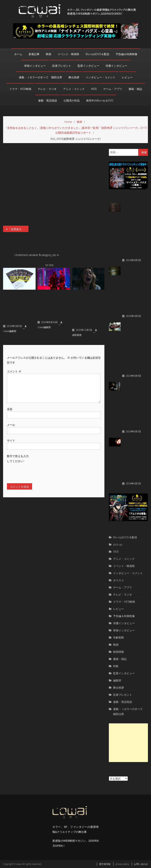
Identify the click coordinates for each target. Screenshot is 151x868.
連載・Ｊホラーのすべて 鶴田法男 (40, 77)
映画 (49, 54)
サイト (11, 440)
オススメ (119, 580)
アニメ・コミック (74, 89)
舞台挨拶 (74, 77)
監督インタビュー (88, 66)
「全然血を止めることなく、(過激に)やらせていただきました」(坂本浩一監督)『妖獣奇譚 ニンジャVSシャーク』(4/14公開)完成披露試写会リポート (18, 229)
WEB (94, 89)
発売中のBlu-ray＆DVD (100, 101)
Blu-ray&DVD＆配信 (97, 54)
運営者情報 (105, 864)
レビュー (127, 77)
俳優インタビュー (116, 66)
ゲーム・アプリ (113, 89)
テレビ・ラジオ (47, 89)
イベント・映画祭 (68, 54)
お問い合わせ (141, 864)
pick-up (118, 544)
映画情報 (119, 652)
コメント (14, 371)
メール (11, 425)
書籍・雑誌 (135, 89)
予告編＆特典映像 (126, 54)
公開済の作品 (72, 101)
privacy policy (122, 864)
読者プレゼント (62, 66)
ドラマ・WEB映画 (20, 89)
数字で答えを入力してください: (18, 458)
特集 (116, 666)
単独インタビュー (35, 66)
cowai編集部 (10, 331)
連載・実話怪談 (48, 101)
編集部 (117, 680)
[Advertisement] (128, 743)
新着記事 (34, 54)
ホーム (18, 54)
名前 (10, 409)
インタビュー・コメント (101, 77)
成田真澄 (77, 335)
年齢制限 (119, 637)
